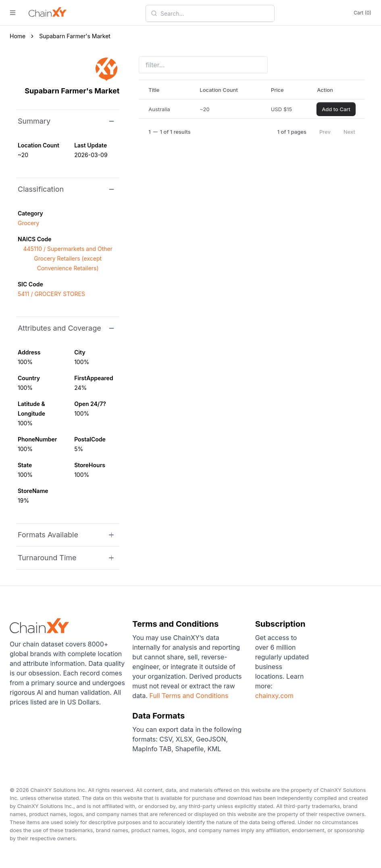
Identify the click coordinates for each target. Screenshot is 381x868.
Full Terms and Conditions (189, 696)
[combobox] (215, 13)
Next (349, 132)
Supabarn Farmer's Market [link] (75, 36)
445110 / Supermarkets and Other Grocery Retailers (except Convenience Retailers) (68, 258)
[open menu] (13, 13)
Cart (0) (362, 13)
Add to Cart (336, 109)
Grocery (28, 223)
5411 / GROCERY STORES (51, 294)
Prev (325, 132)
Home (18, 36)
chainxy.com (274, 696)
